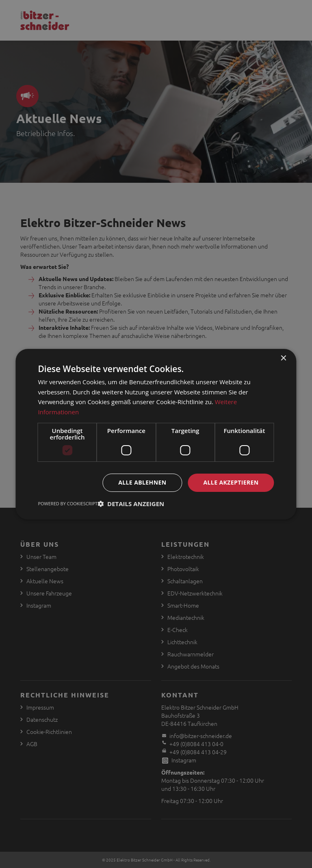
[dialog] (156, 434)
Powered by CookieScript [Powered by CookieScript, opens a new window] (68, 503)
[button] (131, 504)
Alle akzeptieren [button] (231, 482)
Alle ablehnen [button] (142, 482)
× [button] (283, 358)
